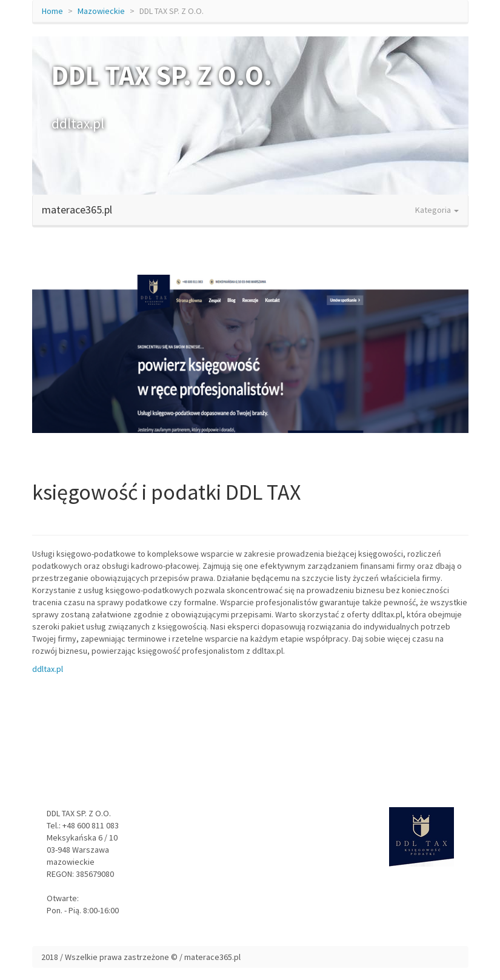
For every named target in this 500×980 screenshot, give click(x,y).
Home (52, 11)
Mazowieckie (101, 11)
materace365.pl (77, 210)
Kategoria (437, 210)
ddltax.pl (48, 669)
